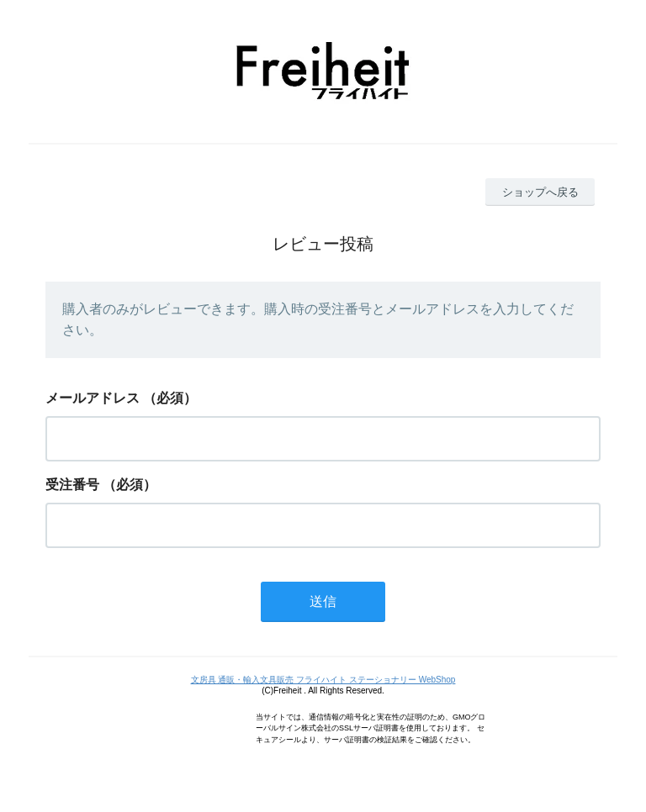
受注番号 (72, 485)
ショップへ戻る (540, 192)
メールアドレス (93, 398)
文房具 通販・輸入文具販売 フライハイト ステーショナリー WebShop (323, 680)
